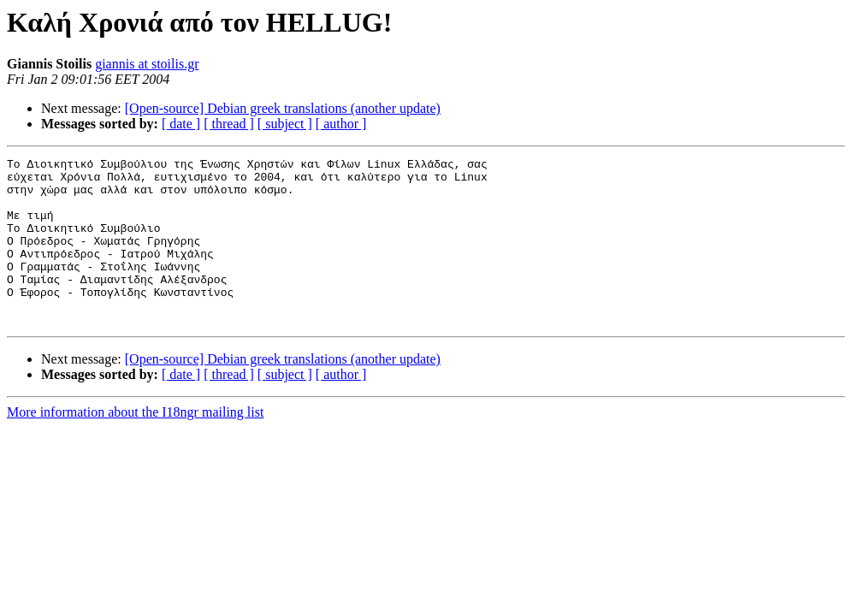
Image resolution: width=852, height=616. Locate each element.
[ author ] (341, 124)
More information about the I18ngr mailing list (135, 445)
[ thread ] (229, 124)
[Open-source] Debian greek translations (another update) (283, 108)
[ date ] (181, 124)
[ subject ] (285, 124)
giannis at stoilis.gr (147, 64)
